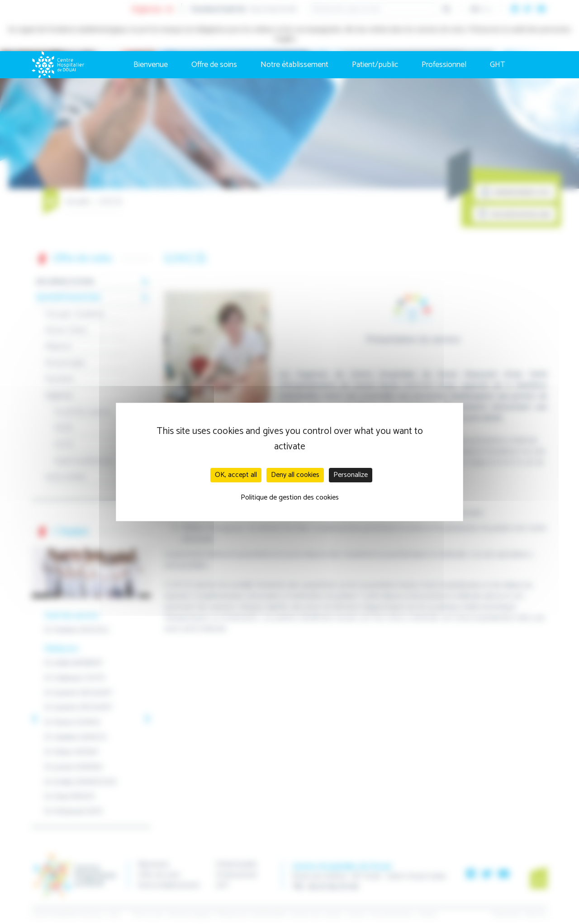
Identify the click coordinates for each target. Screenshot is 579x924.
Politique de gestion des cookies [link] (290, 498)
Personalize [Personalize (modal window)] (351, 475)
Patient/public (375, 65)
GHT (498, 65)
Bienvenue (151, 65)
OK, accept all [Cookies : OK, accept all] (236, 475)
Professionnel (444, 65)
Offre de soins (214, 65)
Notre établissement (294, 65)
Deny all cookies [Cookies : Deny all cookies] (295, 475)
